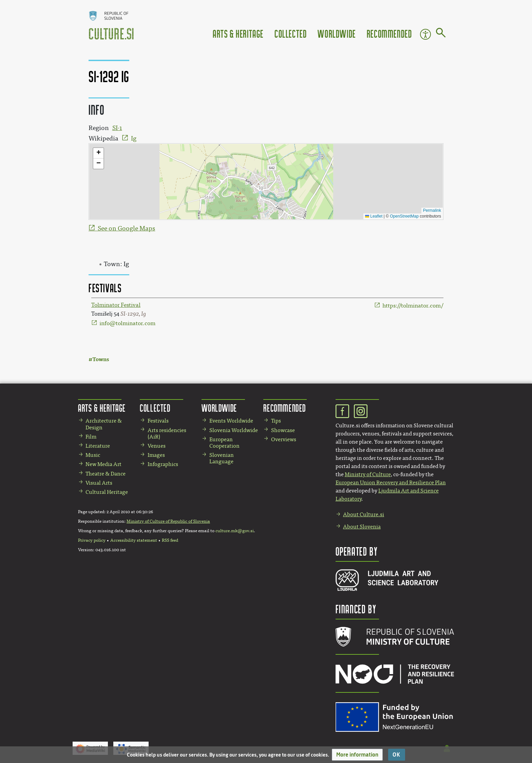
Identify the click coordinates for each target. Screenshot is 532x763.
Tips (276, 421)
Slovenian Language (222, 458)
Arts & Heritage (238, 33)
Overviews (284, 439)
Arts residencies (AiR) (167, 433)
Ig (134, 138)
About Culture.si (364, 514)
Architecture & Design (104, 424)
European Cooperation (224, 443)
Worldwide (337, 33)
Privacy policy (92, 540)
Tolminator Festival (116, 305)
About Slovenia (362, 527)
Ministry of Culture (368, 474)
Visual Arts (99, 483)
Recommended (389, 33)
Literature (98, 446)
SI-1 (117, 128)
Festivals (158, 421)
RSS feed (170, 540)
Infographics (163, 464)
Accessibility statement (134, 540)
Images (156, 455)
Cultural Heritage (107, 492)
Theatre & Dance (106, 474)
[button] (357, 755)
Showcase (283, 430)
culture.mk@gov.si (235, 531)
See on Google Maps (126, 228)
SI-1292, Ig (133, 314)
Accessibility (425, 34)
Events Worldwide (231, 421)
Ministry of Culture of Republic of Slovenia (168, 521)
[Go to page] (441, 34)
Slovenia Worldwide (234, 430)
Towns (101, 359)
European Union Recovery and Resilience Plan (391, 482)
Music (93, 455)
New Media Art (103, 464)
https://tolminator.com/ (413, 306)
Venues (157, 446)
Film (91, 437)
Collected (291, 33)
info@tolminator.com (127, 323)
